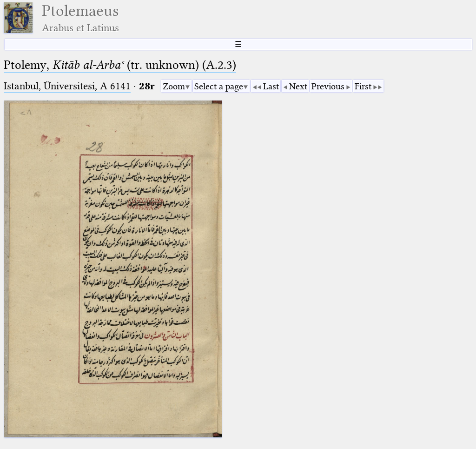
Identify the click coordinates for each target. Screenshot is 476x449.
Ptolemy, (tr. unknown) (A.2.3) (120, 65)
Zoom (174, 86)
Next (298, 86)
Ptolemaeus (80, 18)
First (363, 86)
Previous (328, 86)
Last (271, 86)
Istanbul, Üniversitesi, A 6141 (67, 86)
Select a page (219, 86)
